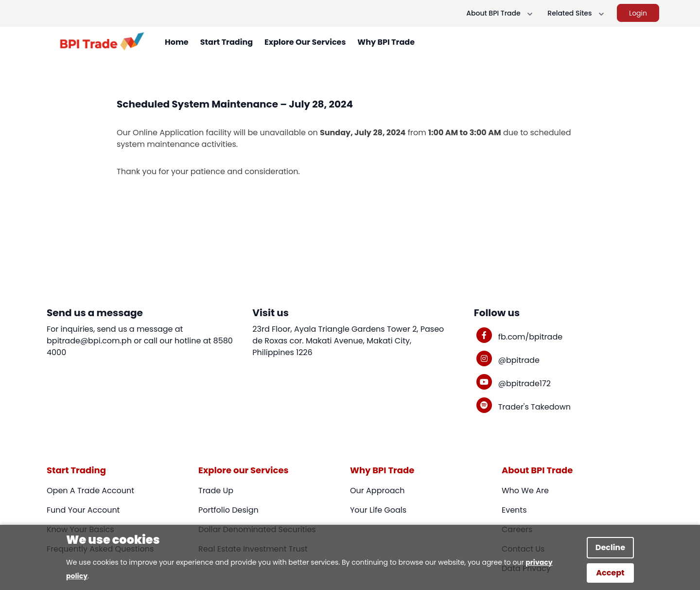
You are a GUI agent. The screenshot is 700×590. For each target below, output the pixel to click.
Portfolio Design (228, 510)
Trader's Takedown (534, 407)
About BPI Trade (501, 14)
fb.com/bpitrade (530, 337)
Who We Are (525, 491)
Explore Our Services (305, 42)
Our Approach (377, 491)
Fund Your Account (83, 510)
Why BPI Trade (386, 42)
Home (177, 42)
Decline (610, 547)
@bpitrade (519, 360)
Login (638, 13)
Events (514, 510)
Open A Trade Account (90, 491)
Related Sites (577, 14)
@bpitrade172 (525, 384)
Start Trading (227, 42)
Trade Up (216, 491)
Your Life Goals (378, 510)
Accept (610, 573)
